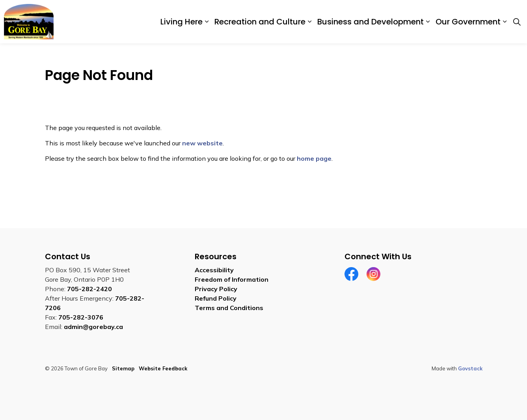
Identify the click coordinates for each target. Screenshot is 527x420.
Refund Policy (216, 298)
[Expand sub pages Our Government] (505, 22)
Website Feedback (163, 368)
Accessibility (214, 270)
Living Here (182, 22)
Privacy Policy (216, 289)
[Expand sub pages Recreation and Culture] (309, 22)
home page (314, 158)
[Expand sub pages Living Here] (207, 22)
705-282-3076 (81, 317)
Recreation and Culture (260, 22)
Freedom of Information (232, 279)
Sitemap (123, 368)
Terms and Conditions (229, 308)
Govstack (470, 368)
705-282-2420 (89, 289)
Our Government (468, 22)
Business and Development (371, 22)
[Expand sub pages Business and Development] (428, 22)
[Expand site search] (517, 22)
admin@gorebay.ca (93, 327)
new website (202, 143)
